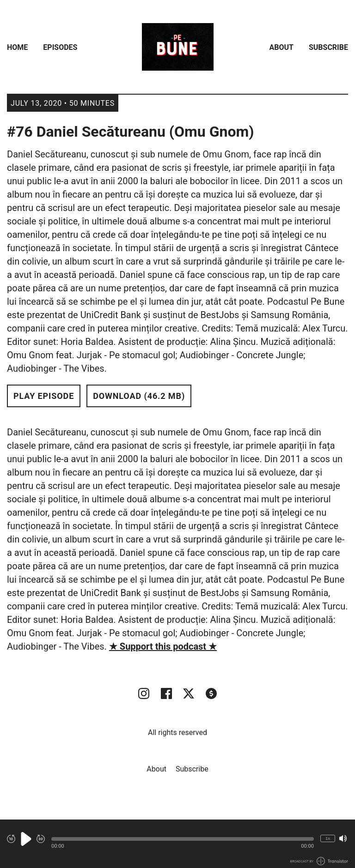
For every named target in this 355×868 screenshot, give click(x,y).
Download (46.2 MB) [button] (139, 396)
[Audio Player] (177, 844)
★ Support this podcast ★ (163, 646)
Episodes (60, 47)
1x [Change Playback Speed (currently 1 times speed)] (328, 838)
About (282, 47)
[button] (183, 839)
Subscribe (328, 47)
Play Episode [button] (44, 396)
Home (17, 47)
